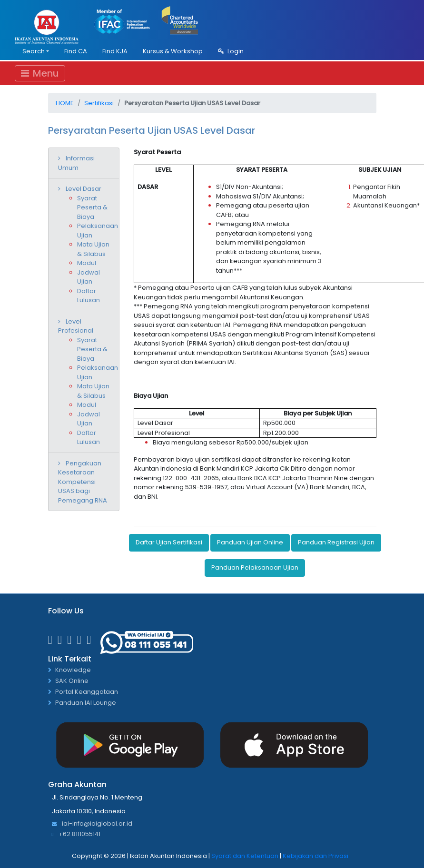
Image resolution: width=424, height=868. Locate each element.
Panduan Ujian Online (250, 542)
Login (231, 51)
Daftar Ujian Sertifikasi (169, 542)
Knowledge (73, 670)
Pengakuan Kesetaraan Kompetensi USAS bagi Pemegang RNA (83, 482)
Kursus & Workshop (173, 51)
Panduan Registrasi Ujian (336, 542)
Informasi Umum (76, 163)
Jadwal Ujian (89, 277)
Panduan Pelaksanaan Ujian (255, 567)
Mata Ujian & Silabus (93, 249)
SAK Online (72, 681)
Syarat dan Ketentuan (245, 856)
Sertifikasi (99, 103)
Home (65, 103)
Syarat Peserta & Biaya (92, 207)
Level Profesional (76, 326)
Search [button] (34, 51)
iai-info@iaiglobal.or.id (92, 824)
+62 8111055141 (76, 834)
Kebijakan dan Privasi (316, 856)
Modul (87, 263)
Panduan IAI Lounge (86, 703)
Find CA (76, 51)
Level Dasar (84, 189)
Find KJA (115, 51)
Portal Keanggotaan (87, 692)
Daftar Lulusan (89, 296)
